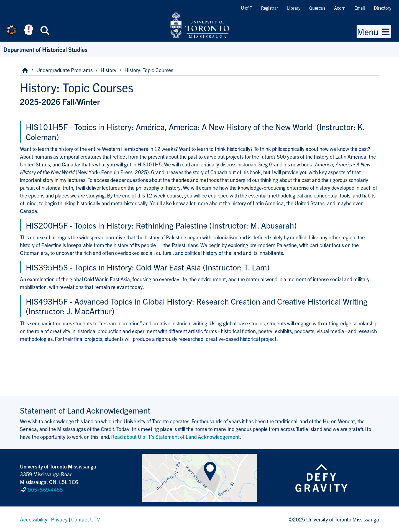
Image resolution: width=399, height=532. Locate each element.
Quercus (317, 8)
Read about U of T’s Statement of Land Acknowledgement (175, 437)
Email (360, 8)
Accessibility (34, 519)
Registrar (270, 8)
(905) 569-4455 (45, 490)
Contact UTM (86, 519)
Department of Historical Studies (45, 49)
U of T (246, 8)
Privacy (59, 519)
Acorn (340, 8)
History (108, 70)
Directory (383, 8)
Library (294, 8)
